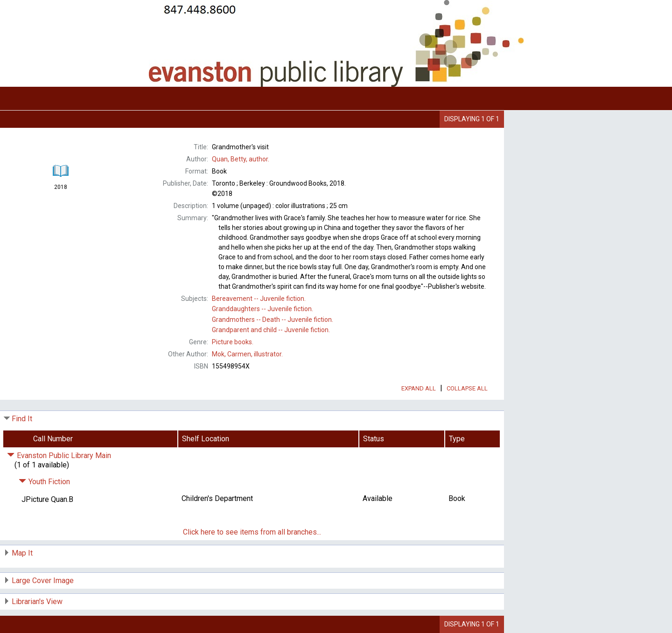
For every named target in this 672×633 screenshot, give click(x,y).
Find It (22, 419)
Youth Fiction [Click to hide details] (44, 482)
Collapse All (467, 388)
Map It (22, 553)
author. (241, 159)
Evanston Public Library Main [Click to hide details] (59, 456)
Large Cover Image (43, 581)
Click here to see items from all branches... (252, 532)
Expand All (419, 388)
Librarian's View (37, 602)
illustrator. (247, 354)
